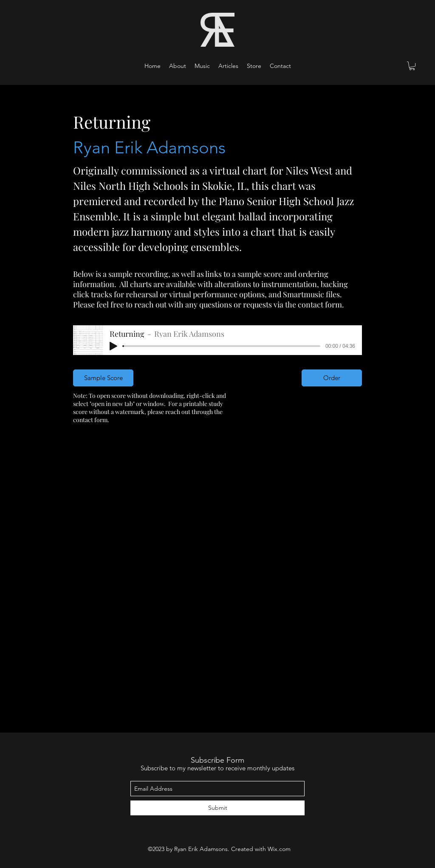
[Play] (113, 346)
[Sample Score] (103, 378)
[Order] (332, 378)
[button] (202, 66)
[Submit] (217, 808)
